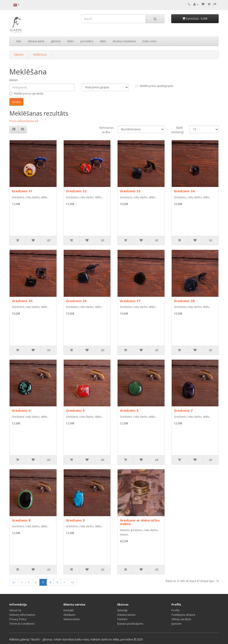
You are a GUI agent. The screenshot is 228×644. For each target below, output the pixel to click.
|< (14, 582)
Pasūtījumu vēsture (183, 615)
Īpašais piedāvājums (130, 624)
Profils (175, 610)
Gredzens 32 (76, 191)
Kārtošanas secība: (105, 130)
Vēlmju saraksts (181, 619)
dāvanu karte (36, 41)
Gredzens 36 (76, 301)
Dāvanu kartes (126, 615)
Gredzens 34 (184, 191)
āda (19, 41)
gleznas (56, 41)
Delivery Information (22, 615)
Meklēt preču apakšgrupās (154, 86)
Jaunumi (176, 624)
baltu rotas (149, 41)
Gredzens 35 (22, 301)
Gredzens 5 (75, 410)
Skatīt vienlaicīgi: (177, 130)
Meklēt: (14, 80)
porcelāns (87, 41)
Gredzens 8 (21, 520)
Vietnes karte (72, 619)
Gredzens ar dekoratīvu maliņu (140, 522)
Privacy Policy (18, 619)
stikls (103, 41)
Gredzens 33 (130, 191)
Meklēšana (40, 55)
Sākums (19, 55)
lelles (70, 41)
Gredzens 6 (129, 410)
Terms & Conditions (22, 624)
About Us (15, 610)
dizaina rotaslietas (124, 41)
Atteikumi (69, 615)
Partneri (122, 619)
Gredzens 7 (183, 410)
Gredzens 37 (130, 301)
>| (72, 582)
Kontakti (69, 610)
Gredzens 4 (21, 410)
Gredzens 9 (75, 520)
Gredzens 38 (184, 301)
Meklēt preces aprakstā (26, 93)
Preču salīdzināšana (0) (24, 121)
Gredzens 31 (22, 191)
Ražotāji (122, 610)
